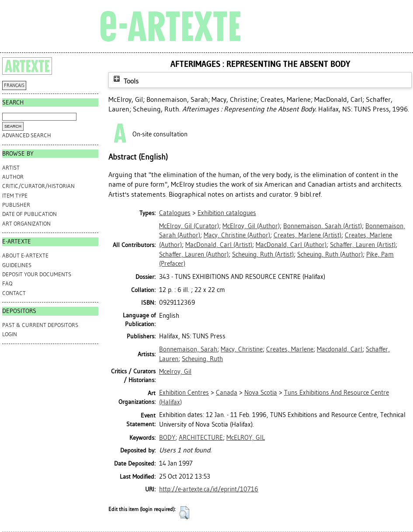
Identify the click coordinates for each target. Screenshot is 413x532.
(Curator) (189, 226)
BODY (167, 438)
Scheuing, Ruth (202, 359)
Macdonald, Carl (340, 349)
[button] (184, 513)
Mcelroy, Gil (175, 372)
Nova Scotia (261, 393)
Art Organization (26, 224)
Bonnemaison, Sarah (188, 349)
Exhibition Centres (184, 393)
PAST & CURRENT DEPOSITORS (40, 325)
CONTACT (14, 293)
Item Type (15, 196)
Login (10, 334)
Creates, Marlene (290, 349)
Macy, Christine (242, 349)
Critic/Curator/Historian (38, 186)
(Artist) (323, 226)
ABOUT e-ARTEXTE (25, 256)
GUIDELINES (17, 265)
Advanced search (27, 135)
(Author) (251, 226)
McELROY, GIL (246, 438)
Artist (11, 168)
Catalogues (175, 213)
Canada (227, 393)
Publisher (16, 205)
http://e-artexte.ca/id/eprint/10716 (209, 489)
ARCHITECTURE (201, 438)
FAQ (7, 283)
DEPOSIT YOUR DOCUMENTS (37, 274)
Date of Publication (29, 214)
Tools (125, 81)
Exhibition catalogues (227, 213)
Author (13, 177)
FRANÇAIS (14, 85)
